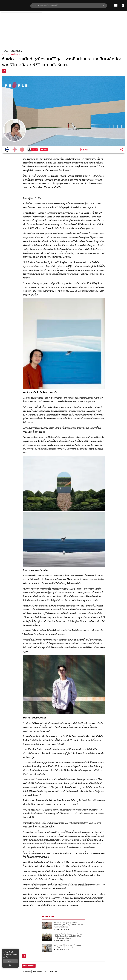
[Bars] (116, 6)
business (16, 51)
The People (38, 972)
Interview (27, 972)
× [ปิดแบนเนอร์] (17, 950)
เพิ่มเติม (5, 957)
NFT (46, 972)
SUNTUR (54, 972)
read (5, 51)
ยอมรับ (10, 961)
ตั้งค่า (10, 965)
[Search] (104, 6)
